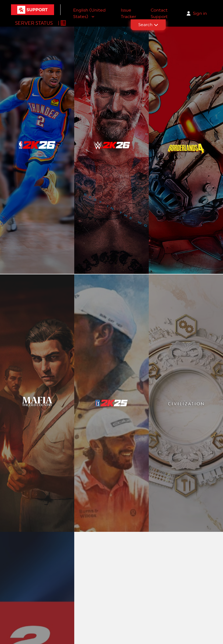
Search (148, 25)
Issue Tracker (128, 13)
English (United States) (89, 13)
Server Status (34, 23)
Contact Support (159, 13)
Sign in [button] (200, 13)
